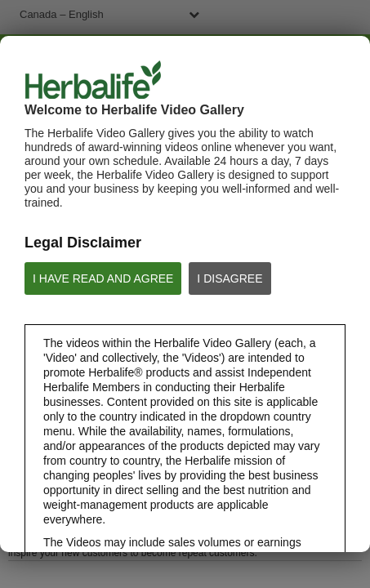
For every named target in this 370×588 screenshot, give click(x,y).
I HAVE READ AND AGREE (103, 278)
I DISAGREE (230, 278)
